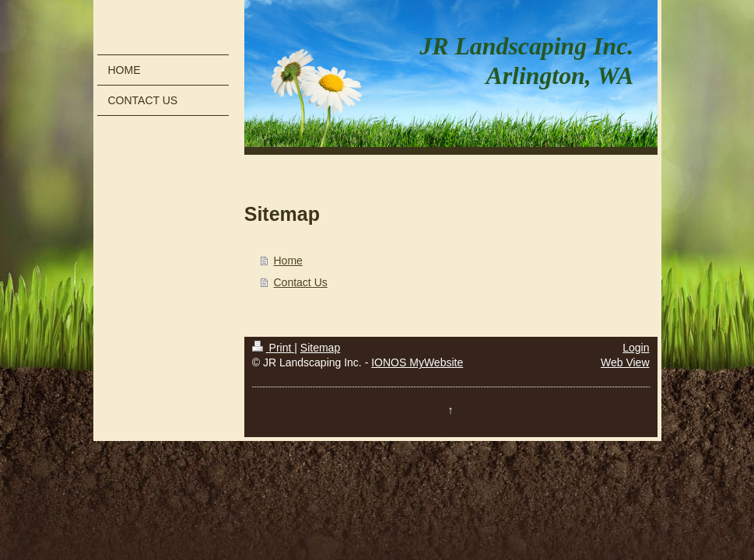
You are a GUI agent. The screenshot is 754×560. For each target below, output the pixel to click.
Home (288, 261)
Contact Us (301, 282)
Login (636, 348)
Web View (625, 362)
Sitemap (320, 348)
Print (274, 348)
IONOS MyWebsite (417, 362)
